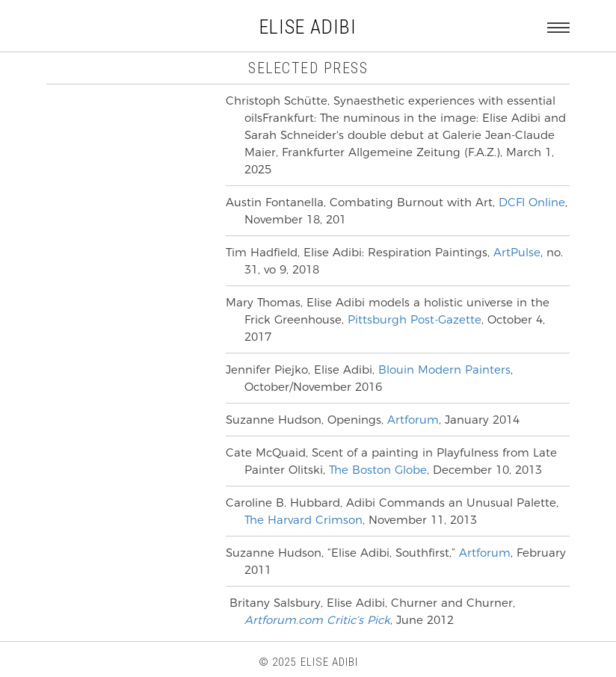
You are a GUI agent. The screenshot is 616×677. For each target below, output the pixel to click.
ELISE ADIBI (308, 27)
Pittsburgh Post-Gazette (415, 319)
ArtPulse (517, 252)
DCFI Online (532, 202)
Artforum (411, 420)
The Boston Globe (378, 470)
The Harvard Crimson (304, 520)
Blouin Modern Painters (444, 370)
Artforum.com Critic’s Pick (317, 620)
